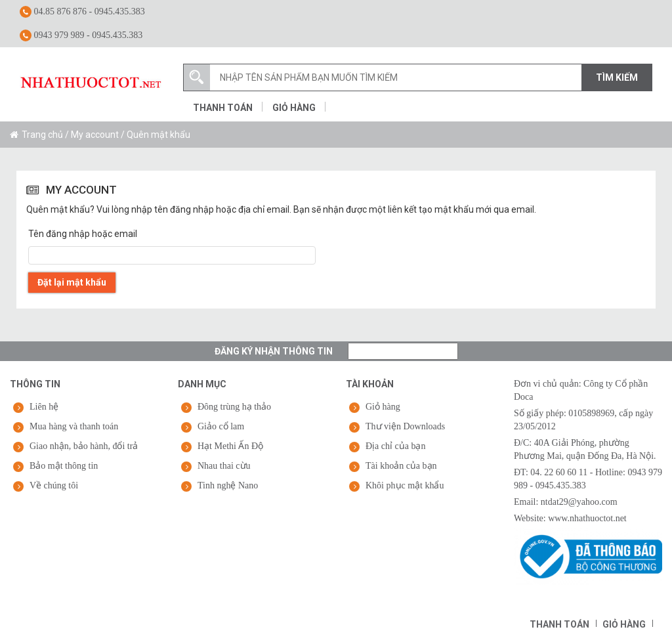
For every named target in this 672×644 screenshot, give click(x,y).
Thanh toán (223, 108)
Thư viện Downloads (405, 426)
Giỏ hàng (294, 108)
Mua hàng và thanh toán (74, 426)
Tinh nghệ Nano (228, 485)
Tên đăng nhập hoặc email (83, 234)
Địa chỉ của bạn (395, 446)
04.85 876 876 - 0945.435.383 (82, 12)
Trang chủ (42, 135)
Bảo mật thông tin (64, 466)
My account (95, 135)
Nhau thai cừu (224, 466)
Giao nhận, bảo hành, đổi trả (84, 446)
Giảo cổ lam (221, 426)
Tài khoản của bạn (401, 466)
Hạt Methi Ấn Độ (230, 446)
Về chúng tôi (54, 485)
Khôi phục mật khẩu (405, 485)
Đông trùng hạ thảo (234, 407)
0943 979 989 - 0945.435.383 (81, 35)
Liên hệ (44, 407)
